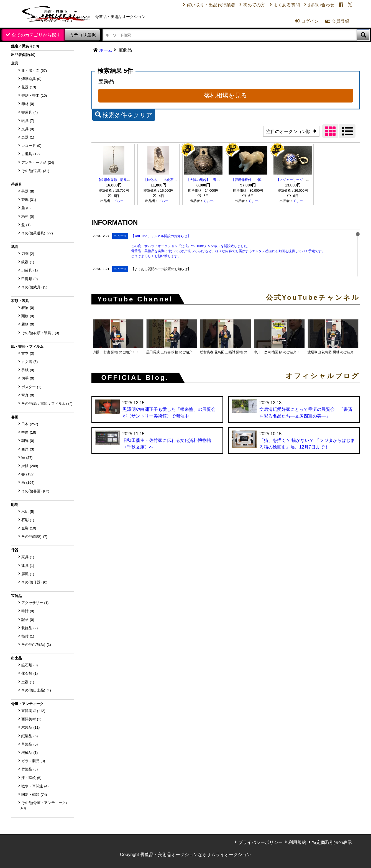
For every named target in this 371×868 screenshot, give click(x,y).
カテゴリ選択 (83, 35)
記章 (28, 620)
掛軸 (30, 466)
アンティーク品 (38, 162)
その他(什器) (34, 582)
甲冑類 (30, 279)
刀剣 (28, 254)
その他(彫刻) (34, 537)
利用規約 (297, 842)
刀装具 (30, 270)
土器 (28, 682)
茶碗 (29, 200)
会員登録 (337, 21)
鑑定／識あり (25, 46)
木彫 (28, 512)
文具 (28, 129)
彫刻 (15, 505)
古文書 (30, 362)
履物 (28, 324)
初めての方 (254, 5)
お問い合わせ (321, 5)
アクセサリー (35, 603)
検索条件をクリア (124, 114)
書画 (15, 417)
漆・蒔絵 (31, 778)
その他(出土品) (36, 690)
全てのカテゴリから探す (36, 35)
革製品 (30, 744)
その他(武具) (34, 287)
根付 (28, 636)
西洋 (28, 449)
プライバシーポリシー (260, 842)
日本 (30, 424)
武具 (15, 247)
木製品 (31, 727)
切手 (28, 378)
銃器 (28, 262)
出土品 (16, 658)
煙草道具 (31, 79)
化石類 (30, 673)
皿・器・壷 (34, 71)
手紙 (28, 370)
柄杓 (28, 217)
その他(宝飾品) (36, 645)
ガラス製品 (33, 761)
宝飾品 (16, 596)
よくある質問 (286, 5)
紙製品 (30, 736)
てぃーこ (120, 201)
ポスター (31, 387)
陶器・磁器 (34, 794)
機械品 (30, 753)
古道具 (31, 154)
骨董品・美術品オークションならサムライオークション (196, 855)
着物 (28, 308)
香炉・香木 (34, 95)
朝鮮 (28, 441)
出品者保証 (23, 55)
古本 (28, 353)
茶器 (28, 191)
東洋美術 (33, 711)
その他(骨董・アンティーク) (43, 805)
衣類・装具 (20, 301)
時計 (28, 611)
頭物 (28, 316)
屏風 (28, 574)
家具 (28, 557)
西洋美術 (31, 719)
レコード (31, 146)
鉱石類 (30, 665)
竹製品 (30, 769)
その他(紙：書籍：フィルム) (47, 404)
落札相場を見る (226, 95)
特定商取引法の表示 (332, 842)
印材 (28, 104)
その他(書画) (35, 491)
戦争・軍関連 (35, 786)
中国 (29, 432)
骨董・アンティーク (27, 704)
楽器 (28, 137)
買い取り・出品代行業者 (210, 5)
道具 (15, 63)
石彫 (28, 520)
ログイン (306, 21)
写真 (28, 395)
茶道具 (16, 184)
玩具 (28, 121)
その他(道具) (35, 171)
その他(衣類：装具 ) (40, 333)
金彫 (29, 528)
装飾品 (30, 628)
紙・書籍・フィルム (27, 346)
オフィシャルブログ (323, 376)
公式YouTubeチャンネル (313, 298)
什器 (15, 550)
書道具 (30, 112)
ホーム (106, 50)
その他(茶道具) (37, 233)
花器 (29, 87)
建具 (28, 566)
